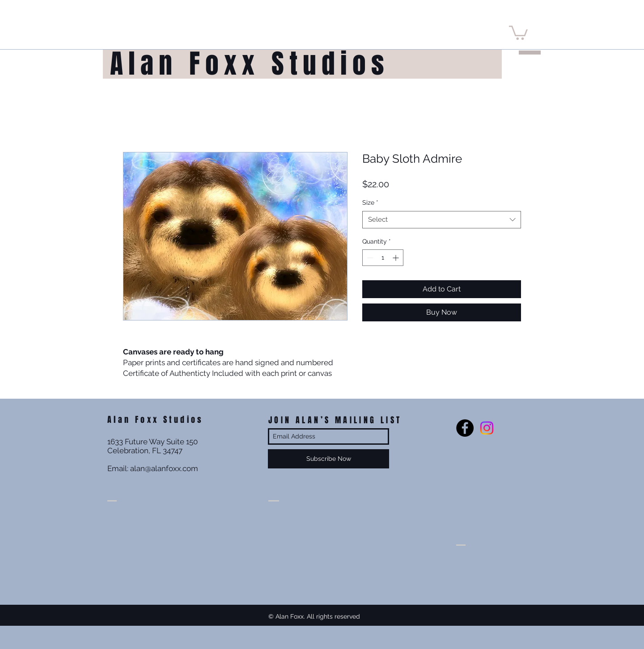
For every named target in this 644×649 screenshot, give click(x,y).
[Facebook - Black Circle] (465, 428)
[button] (518, 32)
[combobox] (442, 220)
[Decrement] (369, 258)
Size (370, 202)
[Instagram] (487, 428)
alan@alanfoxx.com (164, 468)
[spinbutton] (383, 258)
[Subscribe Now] (328, 459)
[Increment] (396, 258)
